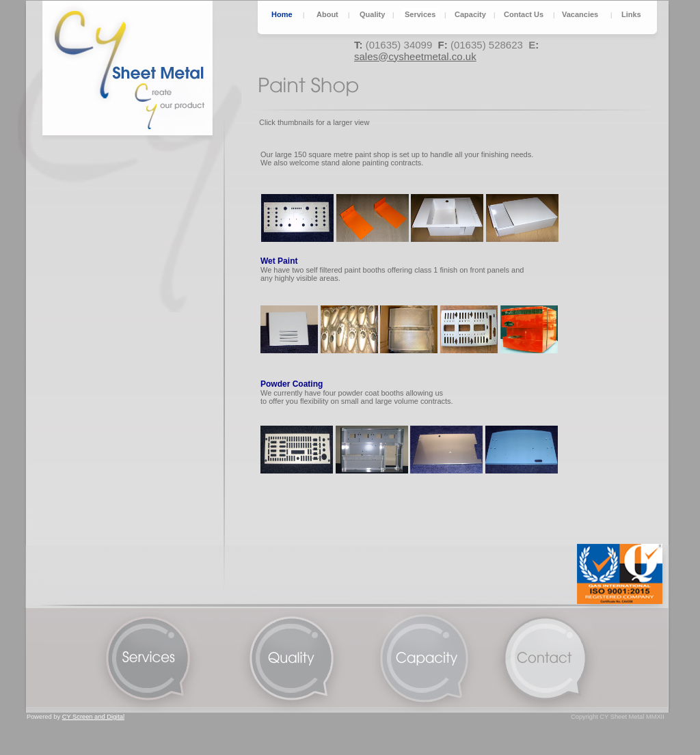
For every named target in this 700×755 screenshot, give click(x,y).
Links (631, 14)
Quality (372, 14)
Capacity (470, 14)
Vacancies (580, 14)
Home (282, 14)
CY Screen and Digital (93, 717)
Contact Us (524, 14)
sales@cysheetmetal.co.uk (415, 56)
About (327, 14)
